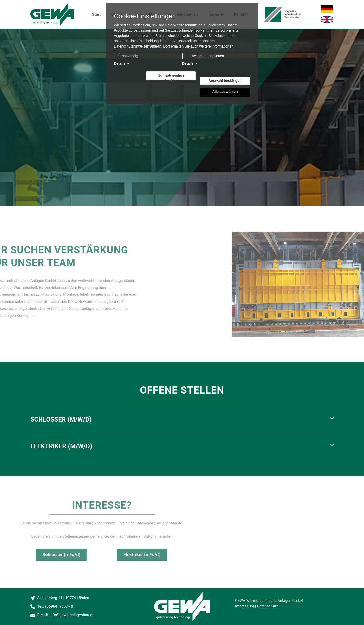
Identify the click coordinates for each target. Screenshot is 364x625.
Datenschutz (268, 606)
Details (120, 63)
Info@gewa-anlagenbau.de (44, 523)
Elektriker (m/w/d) (61, 446)
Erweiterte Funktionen (207, 56)
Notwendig (127, 56)
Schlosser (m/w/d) (61, 419)
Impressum (245, 606)
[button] (182, 419)
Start (97, 14)
